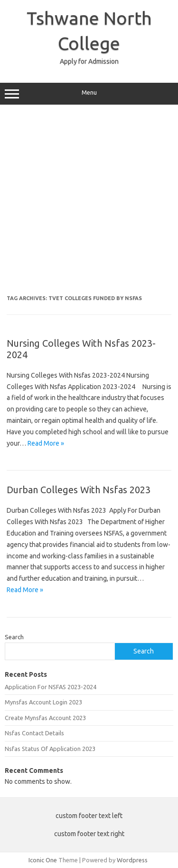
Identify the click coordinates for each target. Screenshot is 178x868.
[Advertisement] (89, 203)
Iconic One (43, 860)
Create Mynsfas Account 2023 (45, 718)
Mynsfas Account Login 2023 (43, 702)
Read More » (46, 443)
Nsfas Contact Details (34, 733)
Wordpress (132, 860)
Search (14, 637)
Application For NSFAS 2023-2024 (51, 687)
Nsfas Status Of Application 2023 (50, 749)
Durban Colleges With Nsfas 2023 (79, 490)
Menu (89, 94)
